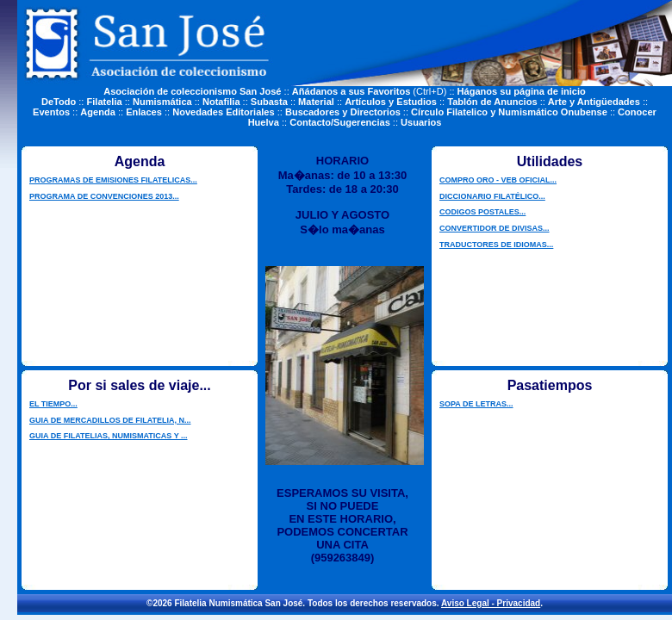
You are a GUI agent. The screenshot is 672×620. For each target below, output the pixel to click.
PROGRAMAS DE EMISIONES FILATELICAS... (113, 180)
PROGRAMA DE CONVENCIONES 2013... (104, 196)
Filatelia (105, 102)
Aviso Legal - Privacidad (491, 603)
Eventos (51, 112)
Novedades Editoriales (224, 112)
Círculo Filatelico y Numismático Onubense (509, 112)
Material (316, 102)
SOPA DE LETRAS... (476, 404)
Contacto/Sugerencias (340, 122)
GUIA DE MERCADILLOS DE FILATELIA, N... (110, 420)
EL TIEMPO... (53, 404)
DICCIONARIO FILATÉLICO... (492, 196)
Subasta (269, 102)
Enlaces (144, 112)
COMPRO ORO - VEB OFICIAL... (498, 180)
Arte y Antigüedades (594, 102)
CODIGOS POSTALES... (482, 212)
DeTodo (59, 102)
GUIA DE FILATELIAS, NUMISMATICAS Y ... (109, 436)
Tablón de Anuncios (492, 102)
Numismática (162, 102)
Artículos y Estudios (391, 102)
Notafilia (221, 102)
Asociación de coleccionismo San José (192, 91)
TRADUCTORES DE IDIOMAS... (496, 245)
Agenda (98, 112)
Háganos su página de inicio (522, 91)
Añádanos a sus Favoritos (352, 91)
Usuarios (421, 122)
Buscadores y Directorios (343, 112)
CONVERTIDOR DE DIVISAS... (495, 228)
